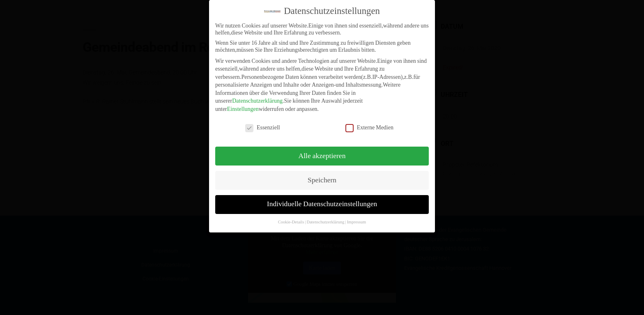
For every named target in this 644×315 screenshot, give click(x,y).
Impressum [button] (357, 217)
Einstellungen (243, 103)
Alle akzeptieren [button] (322, 150)
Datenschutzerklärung (257, 95)
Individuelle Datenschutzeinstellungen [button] (322, 199)
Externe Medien (369, 122)
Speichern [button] (322, 175)
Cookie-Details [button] (291, 217)
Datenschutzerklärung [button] (325, 217)
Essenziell (263, 122)
